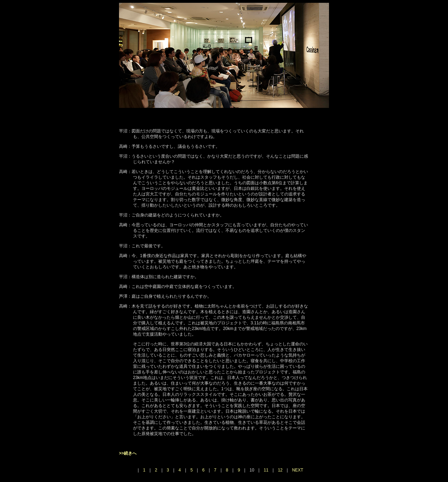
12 (280, 470)
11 (266, 470)
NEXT (297, 470)
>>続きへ (128, 453)
